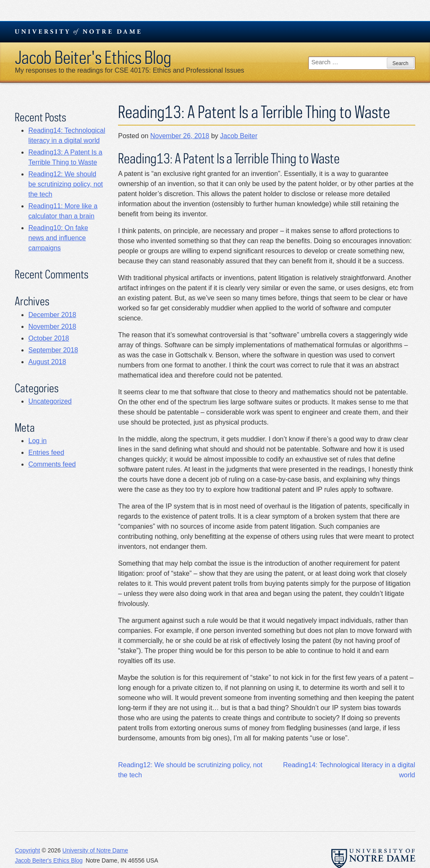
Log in (37, 441)
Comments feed (52, 464)
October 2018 (49, 338)
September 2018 (53, 350)
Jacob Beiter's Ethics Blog (93, 57)
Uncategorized (50, 401)
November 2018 (52, 326)
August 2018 (47, 362)
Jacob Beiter (239, 136)
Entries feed (46, 452)
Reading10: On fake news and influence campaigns (58, 238)
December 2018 (52, 315)
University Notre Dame (78, 31)
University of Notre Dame (95, 850)
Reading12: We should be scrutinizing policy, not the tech (66, 184)
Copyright (27, 850)
